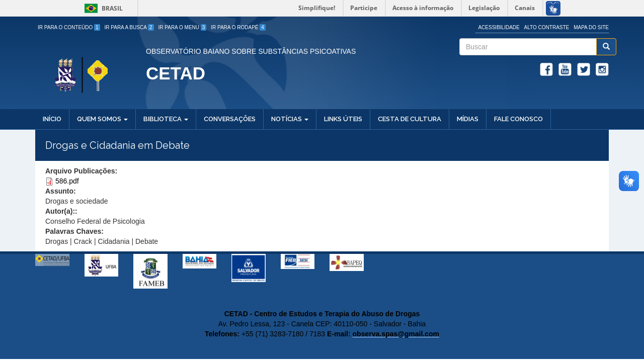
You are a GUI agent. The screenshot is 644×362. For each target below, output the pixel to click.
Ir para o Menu (183, 27)
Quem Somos (102, 119)
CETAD (176, 73)
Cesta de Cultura (410, 119)
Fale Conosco (518, 119)
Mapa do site (591, 27)
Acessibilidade (499, 27)
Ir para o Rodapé (238, 27)
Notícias (290, 119)
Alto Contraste (547, 27)
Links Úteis (343, 119)
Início (52, 119)
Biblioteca (166, 119)
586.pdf (67, 181)
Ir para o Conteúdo (69, 27)
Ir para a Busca (129, 27)
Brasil (102, 8)
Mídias (468, 119)
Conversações (230, 119)
